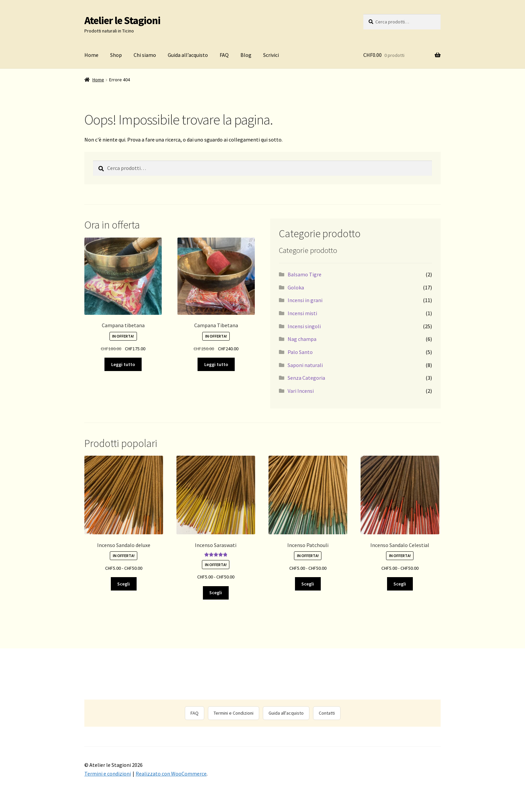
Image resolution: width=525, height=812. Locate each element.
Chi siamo (145, 55)
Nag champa (302, 339)
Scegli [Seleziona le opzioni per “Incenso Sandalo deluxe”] (124, 584)
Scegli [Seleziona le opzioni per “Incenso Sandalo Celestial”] (400, 584)
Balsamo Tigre (305, 274)
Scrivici (271, 55)
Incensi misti (302, 313)
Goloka (296, 287)
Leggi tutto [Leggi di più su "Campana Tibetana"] (216, 364)
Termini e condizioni (108, 774)
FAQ (224, 55)
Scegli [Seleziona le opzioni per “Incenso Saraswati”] (216, 593)
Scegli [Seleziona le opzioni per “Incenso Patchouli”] (308, 584)
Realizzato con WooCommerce (171, 774)
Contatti (327, 713)
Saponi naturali (305, 365)
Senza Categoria (306, 378)
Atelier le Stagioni (122, 20)
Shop (116, 55)
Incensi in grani (305, 300)
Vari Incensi (301, 391)
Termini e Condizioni (234, 713)
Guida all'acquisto (286, 713)
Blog (246, 55)
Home (91, 55)
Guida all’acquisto (188, 55)
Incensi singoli (304, 326)
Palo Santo (300, 352)
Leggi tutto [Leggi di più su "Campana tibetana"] (123, 364)
